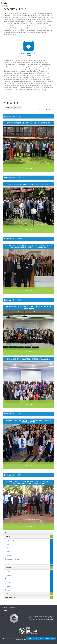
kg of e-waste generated (41, 639)
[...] (6, 540)
